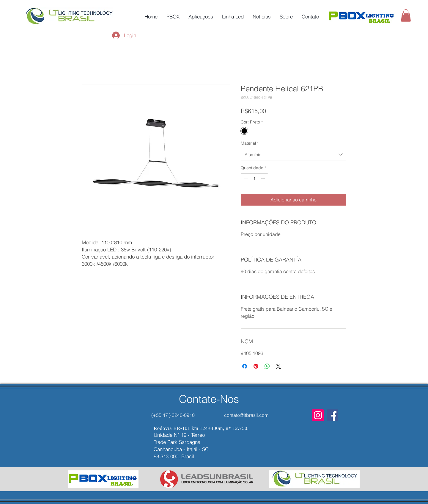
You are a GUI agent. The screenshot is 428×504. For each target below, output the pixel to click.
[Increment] (263, 179)
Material (250, 143)
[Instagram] (318, 415)
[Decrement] (245, 179)
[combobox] (294, 155)
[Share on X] (278, 366)
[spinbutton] (254, 179)
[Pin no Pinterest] (256, 366)
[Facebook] (332, 415)
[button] (406, 15)
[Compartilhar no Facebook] (245, 366)
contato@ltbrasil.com (246, 415)
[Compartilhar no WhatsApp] (267, 366)
